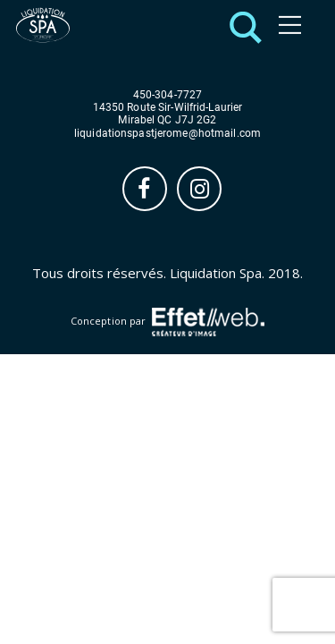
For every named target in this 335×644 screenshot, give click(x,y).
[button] (241, 25)
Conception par (167, 322)
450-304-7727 (167, 95)
